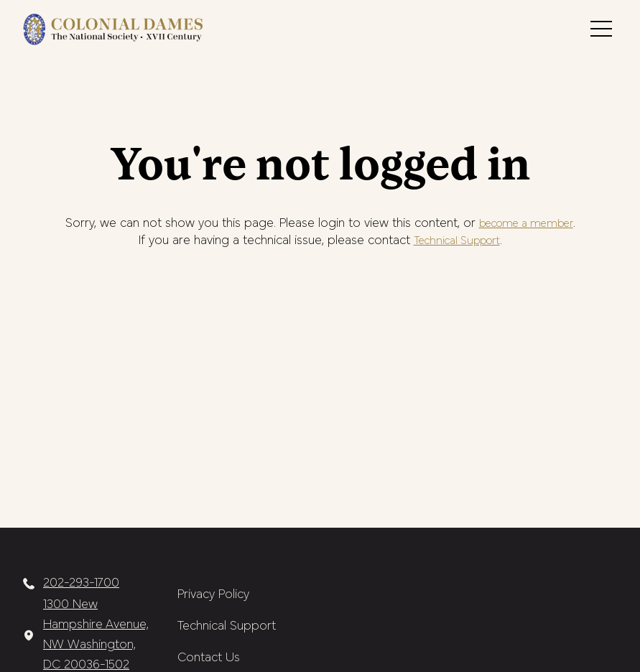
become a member (526, 224)
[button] (601, 29)
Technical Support (457, 241)
